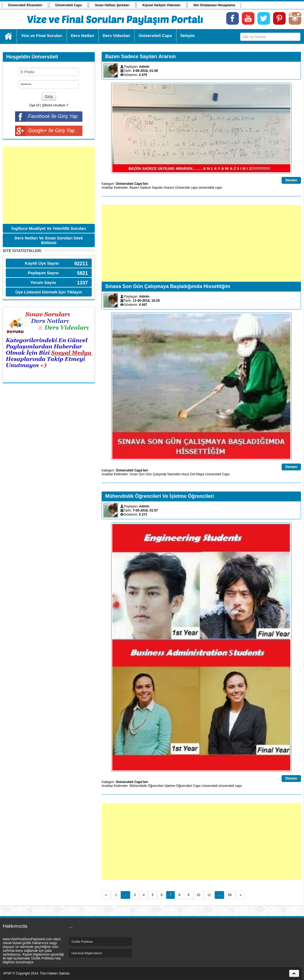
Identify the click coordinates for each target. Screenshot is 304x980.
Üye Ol (34, 105)
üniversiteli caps (210, 188)
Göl (193, 474)
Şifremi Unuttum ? (55, 105)
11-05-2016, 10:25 (146, 301)
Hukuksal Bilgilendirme (87, 953)
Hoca (185, 474)
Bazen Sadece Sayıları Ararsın (152, 188)
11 (209, 895)
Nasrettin (174, 474)
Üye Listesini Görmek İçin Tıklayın (49, 292)
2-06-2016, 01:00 (145, 71)
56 (230, 895)
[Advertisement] (49, 185)
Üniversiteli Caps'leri (132, 184)
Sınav (134, 474)
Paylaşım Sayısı (43, 273)
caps (194, 188)
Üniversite (183, 188)
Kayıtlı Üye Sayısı (42, 263)
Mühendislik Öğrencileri (147, 786)
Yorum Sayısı (43, 282)
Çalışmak (160, 474)
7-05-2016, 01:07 (145, 510)
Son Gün (145, 474)
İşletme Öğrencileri (178, 786)
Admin (144, 67)
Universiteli (213, 474)
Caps (226, 474)
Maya (200, 474)
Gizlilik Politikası (82, 942)
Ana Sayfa (9, 36)
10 (198, 895)
